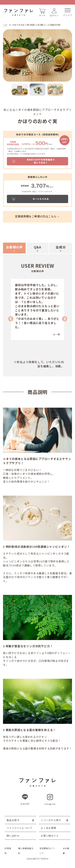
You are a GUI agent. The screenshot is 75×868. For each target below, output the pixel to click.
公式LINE (25, 800)
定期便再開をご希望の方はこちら (36, 216)
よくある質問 (48, 828)
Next (64, 318)
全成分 (61, 247)
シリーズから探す (51, 820)
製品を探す (13, 820)
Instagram (50, 800)
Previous (10, 318)
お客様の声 (14, 247)
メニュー (68, 12)
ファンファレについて (19, 828)
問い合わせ (13, 836)
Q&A (37, 247)
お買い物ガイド (50, 836)
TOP (5, 25)
